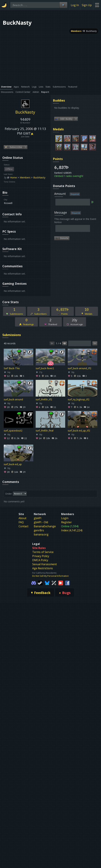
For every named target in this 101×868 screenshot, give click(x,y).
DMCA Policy (40, 560)
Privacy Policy (41, 556)
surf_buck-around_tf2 (79, 368)
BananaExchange (45, 526)
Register (66, 522)
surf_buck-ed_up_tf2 (79, 431)
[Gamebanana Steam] (40, 583)
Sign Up (87, 5)
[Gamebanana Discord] (34, 583)
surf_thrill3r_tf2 (44, 399)
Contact (23, 526)
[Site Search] (63, 5)
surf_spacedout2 (13, 431)
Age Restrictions (43, 568)
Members (76, 31)
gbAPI (38, 518)
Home (13, 177)
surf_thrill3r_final (45, 431)
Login (65, 518)
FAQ (21, 522)
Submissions (12, 335)
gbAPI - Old (41, 522)
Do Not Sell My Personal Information (50, 576)
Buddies (59, 100)
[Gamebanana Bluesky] (47, 583)
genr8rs (39, 530)
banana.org (41, 534)
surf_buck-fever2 (45, 368)
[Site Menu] (97, 5)
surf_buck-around (13, 399)
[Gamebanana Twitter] (54, 583)
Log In (75, 5)
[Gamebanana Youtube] (61, 583)
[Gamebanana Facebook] (67, 583)
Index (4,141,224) (72, 530)
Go (95, 343)
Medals (58, 129)
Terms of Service (43, 552)
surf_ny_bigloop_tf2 (79, 399)
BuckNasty (91, 31)
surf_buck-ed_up (13, 464)
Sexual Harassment (45, 564)
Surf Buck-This (12, 368)
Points (58, 159)
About (22, 518)
